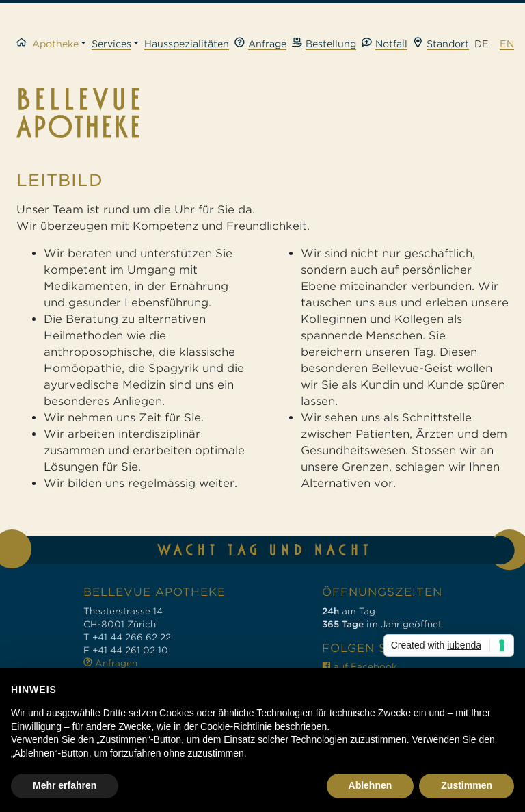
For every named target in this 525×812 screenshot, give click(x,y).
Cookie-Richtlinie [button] (236, 726)
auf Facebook (360, 667)
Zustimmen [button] (467, 785)
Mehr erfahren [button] (65, 785)
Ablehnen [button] (371, 785)
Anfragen (110, 663)
